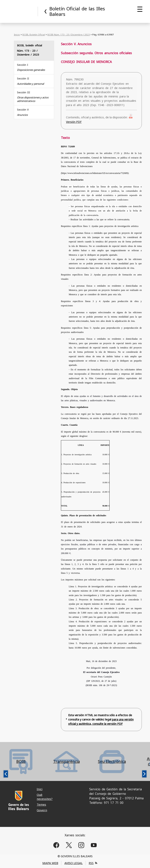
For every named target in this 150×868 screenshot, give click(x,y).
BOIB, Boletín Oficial (34, 35)
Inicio (17, 35)
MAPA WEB (50, 863)
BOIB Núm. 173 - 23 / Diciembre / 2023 (69, 35)
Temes (41, 804)
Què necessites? (45, 797)
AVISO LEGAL (74, 863)
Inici (40, 789)
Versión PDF (74, 122)
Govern (42, 810)
